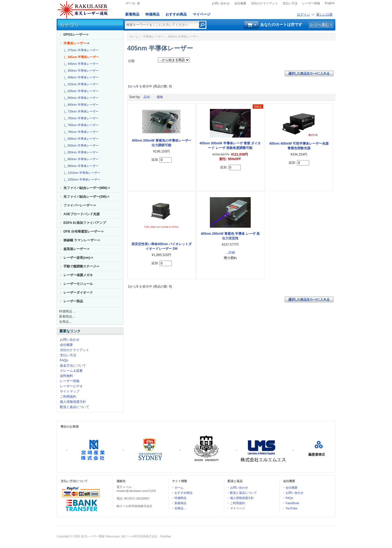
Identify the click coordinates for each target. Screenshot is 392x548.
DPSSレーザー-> (76, 35)
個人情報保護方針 (73, 402)
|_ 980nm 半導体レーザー (81, 166)
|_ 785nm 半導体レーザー (81, 132)
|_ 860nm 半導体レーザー (81, 159)
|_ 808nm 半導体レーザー (81, 139)
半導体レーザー (153, 36)
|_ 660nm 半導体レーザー (81, 105)
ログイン (304, 14)
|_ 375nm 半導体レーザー (81, 50)
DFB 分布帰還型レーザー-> (83, 232)
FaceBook (292, 503)
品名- (147, 97)
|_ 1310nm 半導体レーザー (81, 173)
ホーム (134, 36)
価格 (160, 97)
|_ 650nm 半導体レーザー (81, 98)
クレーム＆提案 (71, 371)
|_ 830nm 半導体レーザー (81, 145)
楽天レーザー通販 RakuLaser (100, 536)
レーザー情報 (311, 3)
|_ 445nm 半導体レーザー (81, 64)
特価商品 (152, 14)
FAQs (64, 360)
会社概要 (240, 3)
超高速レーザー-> (76, 249)
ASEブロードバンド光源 (82, 214)
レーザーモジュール (78, 284)
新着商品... (67, 316)
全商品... (65, 322)
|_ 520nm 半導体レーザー (81, 84)
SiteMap (166, 536)
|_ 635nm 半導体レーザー (81, 91)
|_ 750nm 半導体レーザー (81, 118)
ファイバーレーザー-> (80, 205)
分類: (132, 61)
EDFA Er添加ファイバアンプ (85, 223)
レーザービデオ (71, 386)
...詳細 (230, 252)
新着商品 (132, 14)
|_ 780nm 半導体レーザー (81, 125)
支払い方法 (290, 3)
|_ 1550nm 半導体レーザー (81, 179)
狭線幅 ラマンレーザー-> (82, 240)
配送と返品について (75, 407)
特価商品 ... (67, 311)
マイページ (202, 14)
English (330, 3)
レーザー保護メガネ (78, 275)
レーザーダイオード (78, 293)
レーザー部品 (73, 301)
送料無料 (66, 376)
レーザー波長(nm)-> (78, 258)
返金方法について (73, 366)
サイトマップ (70, 391)
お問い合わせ (221, 3)
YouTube (291, 508)
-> (76, 43)
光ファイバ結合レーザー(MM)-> (87, 188)
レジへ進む (320, 25)
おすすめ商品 (176, 14)
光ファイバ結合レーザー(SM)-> (86, 197)
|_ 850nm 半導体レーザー (81, 152)
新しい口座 (324, 14)
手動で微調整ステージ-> (81, 266)
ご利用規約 (68, 397)
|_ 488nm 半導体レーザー (81, 77)
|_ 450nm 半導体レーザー (81, 71)
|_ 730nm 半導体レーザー (81, 111)
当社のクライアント (264, 3)
